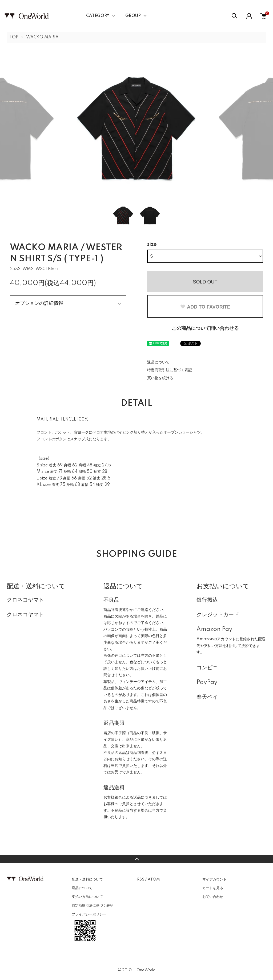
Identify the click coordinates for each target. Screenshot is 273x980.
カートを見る (213, 888)
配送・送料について (87, 879)
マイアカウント (214, 879)
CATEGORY (98, 16)
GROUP (133, 16)
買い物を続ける (160, 378)
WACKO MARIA (42, 37)
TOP (14, 37)
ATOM (154, 879)
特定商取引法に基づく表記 (170, 370)
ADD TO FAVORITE (205, 307)
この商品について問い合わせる (205, 329)
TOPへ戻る (136, 859)
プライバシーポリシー (89, 914)
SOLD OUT (205, 282)
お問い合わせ (213, 897)
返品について (158, 362)
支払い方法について (87, 897)
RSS (141, 879)
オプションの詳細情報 (39, 303)
